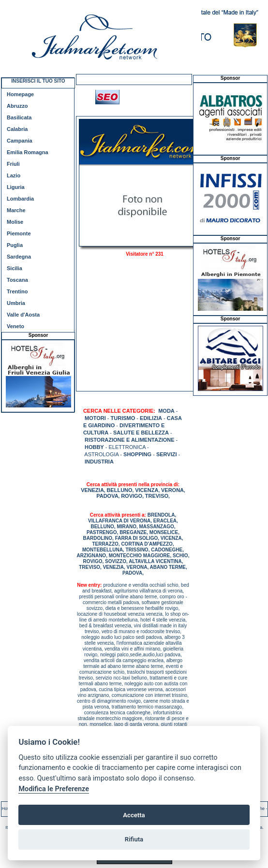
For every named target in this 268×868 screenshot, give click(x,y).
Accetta (134, 815)
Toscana (17, 280)
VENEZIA (92, 490)
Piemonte (19, 233)
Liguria (16, 187)
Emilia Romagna (28, 152)
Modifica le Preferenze (54, 789)
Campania (20, 141)
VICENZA (147, 490)
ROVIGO (132, 496)
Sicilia (15, 268)
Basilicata (19, 117)
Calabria (17, 129)
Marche (16, 210)
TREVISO (157, 496)
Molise (15, 222)
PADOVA (107, 496)
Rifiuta (134, 839)
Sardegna (19, 257)
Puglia (15, 245)
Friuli (13, 164)
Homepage (20, 94)
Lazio (14, 175)
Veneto (15, 326)
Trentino (17, 291)
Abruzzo (17, 106)
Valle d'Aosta (23, 315)
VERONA (172, 490)
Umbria (16, 303)
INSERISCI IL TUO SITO (38, 81)
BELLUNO (119, 490)
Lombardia (20, 199)
